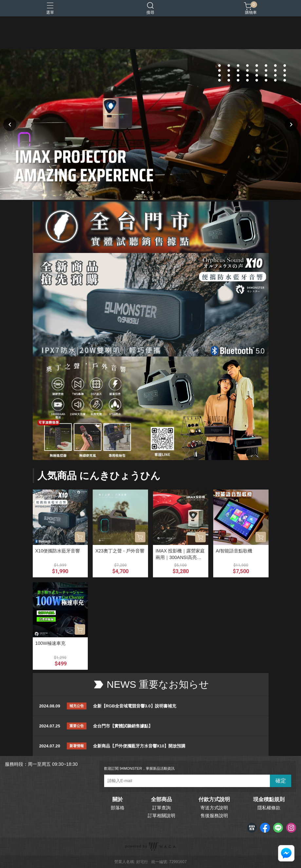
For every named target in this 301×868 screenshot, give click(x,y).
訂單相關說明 (161, 816)
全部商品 (161, 800)
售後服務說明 (214, 816)
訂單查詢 (161, 808)
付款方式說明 (214, 800)
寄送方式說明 (214, 808)
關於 (118, 800)
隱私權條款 (269, 808)
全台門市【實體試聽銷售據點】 (123, 726)
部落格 (118, 808)
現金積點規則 (269, 800)
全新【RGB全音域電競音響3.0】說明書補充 (135, 706)
